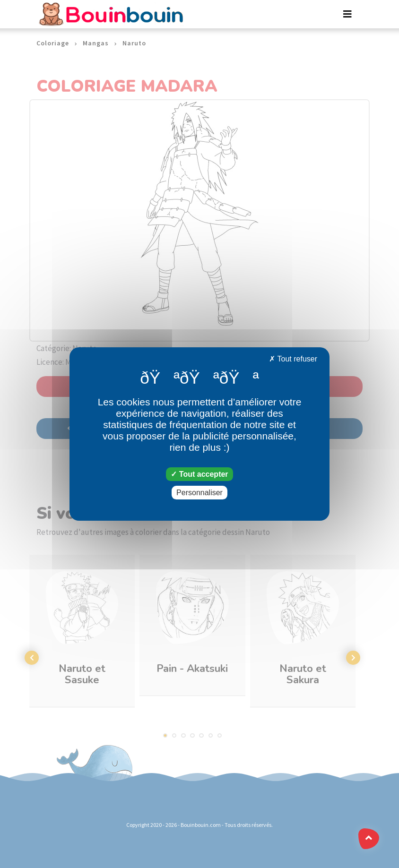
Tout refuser (293, 359)
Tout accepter (199, 474)
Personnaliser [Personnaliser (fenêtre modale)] (199, 493)
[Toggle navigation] (347, 14)
